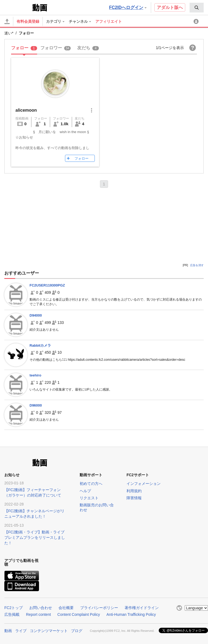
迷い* (9, 33)
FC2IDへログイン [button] (128, 7)
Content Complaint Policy (79, 614)
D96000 (36, 405)
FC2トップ (14, 608)
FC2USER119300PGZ (47, 285)
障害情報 (134, 498)
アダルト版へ (170, 7)
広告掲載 (12, 614)
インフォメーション (144, 484)
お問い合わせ (41, 608)
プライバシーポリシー (99, 608)
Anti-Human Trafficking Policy (131, 614)
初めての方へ (91, 484)
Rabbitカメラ (40, 345)
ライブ (21, 631)
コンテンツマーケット (49, 631)
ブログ (77, 631)
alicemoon (26, 110)
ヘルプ (85, 491)
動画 (8, 631)
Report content (38, 614)
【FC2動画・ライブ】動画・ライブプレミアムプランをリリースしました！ (35, 537)
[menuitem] (197, 8)
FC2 (18, 7)
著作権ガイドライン (142, 608)
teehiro (35, 375)
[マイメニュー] (197, 21)
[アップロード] (7, 21)
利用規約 (134, 491)
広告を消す (197, 265)
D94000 (36, 315)
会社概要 (66, 608)
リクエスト (89, 498)
